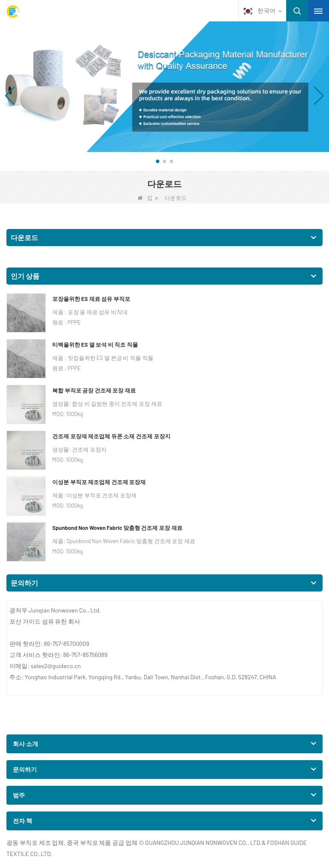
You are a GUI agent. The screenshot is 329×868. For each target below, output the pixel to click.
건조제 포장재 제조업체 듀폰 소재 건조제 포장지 (111, 436)
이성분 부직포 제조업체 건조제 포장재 (99, 482)
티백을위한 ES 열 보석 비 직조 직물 (95, 345)
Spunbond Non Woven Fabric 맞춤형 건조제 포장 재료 (117, 528)
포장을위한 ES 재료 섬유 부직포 (91, 299)
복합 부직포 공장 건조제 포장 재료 (94, 390)
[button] (158, 161)
